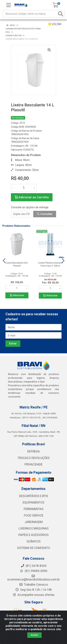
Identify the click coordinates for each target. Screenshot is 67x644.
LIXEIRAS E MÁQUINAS (34, 528)
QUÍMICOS (34, 541)
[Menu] (9, 5)
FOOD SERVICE (34, 515)
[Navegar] (4, 261)
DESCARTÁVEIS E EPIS (34, 496)
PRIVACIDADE (33, 464)
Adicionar (17, 295)
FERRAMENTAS (34, 509)
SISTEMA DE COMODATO (33, 548)
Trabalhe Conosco (33, 585)
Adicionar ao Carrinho (32, 197)
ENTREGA (33, 451)
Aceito (34, 635)
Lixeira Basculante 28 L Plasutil (17, 264)
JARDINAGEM (34, 522)
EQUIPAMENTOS (33, 503)
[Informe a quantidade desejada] (24, 188)
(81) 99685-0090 (33, 571)
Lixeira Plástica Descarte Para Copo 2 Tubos (50, 264)
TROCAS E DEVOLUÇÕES (34, 458)
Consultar (45, 214)
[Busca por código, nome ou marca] (30, 14)
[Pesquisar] (61, 14)
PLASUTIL (29, 150)
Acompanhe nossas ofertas (34, 595)
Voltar (55, 24)
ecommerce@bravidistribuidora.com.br (34, 578)
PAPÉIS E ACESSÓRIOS (33, 535)
